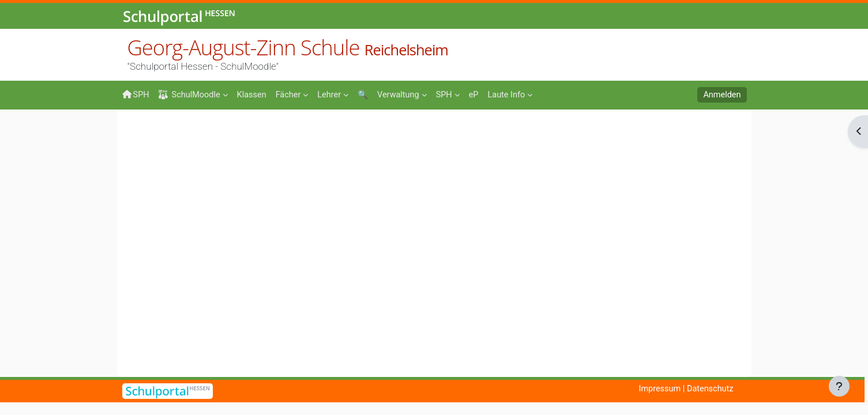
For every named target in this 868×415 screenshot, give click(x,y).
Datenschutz (709, 389)
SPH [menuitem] (136, 95)
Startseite (141, 134)
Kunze (285, 131)
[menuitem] (255, 94)
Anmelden (722, 95)
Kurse (168, 131)
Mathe (246, 131)
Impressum (657, 389)
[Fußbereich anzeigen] (839, 386)
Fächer (207, 131)
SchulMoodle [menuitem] (191, 95)
